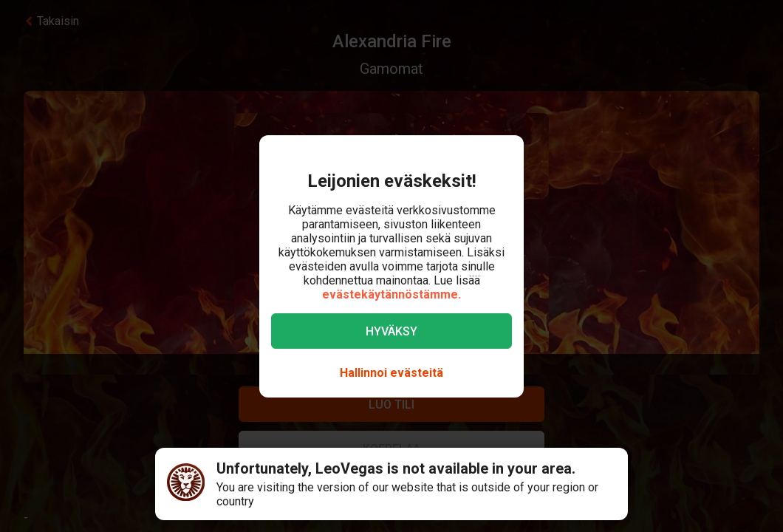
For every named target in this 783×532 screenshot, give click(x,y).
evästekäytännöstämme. (391, 294)
